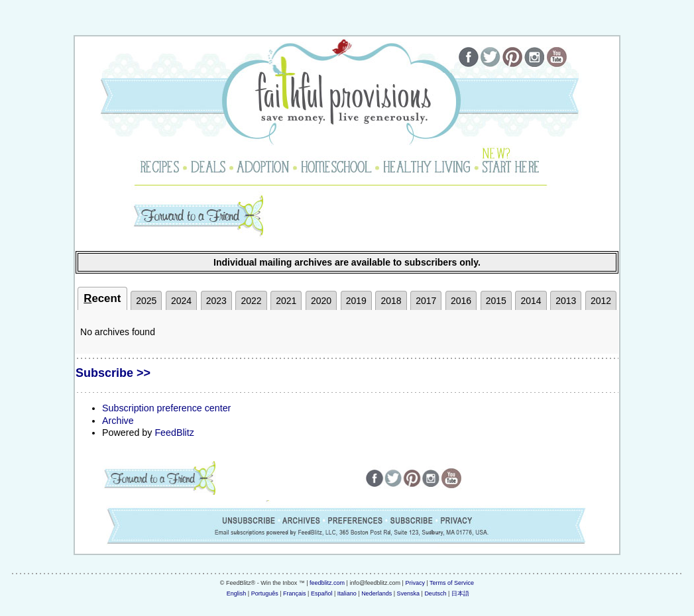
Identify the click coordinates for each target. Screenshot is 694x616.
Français (295, 593)
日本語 (460, 593)
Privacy (415, 583)
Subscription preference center (166, 408)
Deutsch (435, 593)
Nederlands (376, 593)
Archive (118, 421)
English (237, 593)
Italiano (347, 593)
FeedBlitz (174, 433)
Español (322, 593)
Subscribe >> (113, 373)
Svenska (409, 593)
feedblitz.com (327, 583)
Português (265, 593)
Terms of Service (452, 583)
